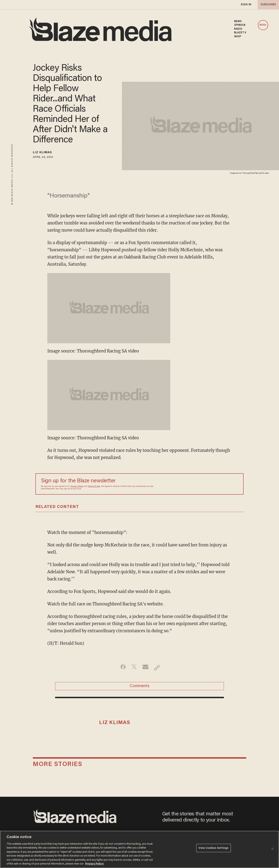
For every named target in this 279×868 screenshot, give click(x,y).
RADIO (238, 29)
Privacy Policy (77, 488)
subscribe (267, 5)
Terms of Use (94, 488)
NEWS (238, 22)
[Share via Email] (146, 669)
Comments (140, 689)
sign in (246, 5)
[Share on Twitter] (133, 669)
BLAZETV (240, 33)
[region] (139, 849)
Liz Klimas (46, 153)
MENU (263, 25)
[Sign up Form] (209, 485)
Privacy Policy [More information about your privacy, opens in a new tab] (94, 864)
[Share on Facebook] (120, 669)
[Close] (272, 849)
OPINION (240, 25)
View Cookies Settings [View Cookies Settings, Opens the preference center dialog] (214, 849)
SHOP (238, 37)
